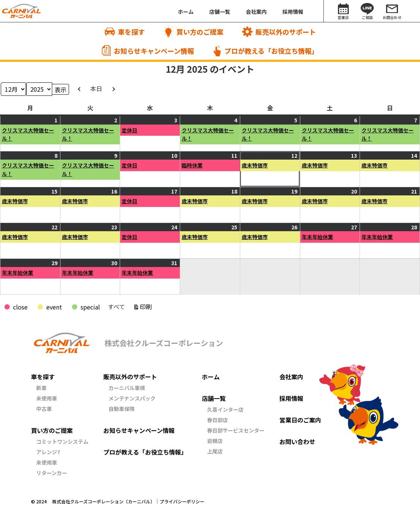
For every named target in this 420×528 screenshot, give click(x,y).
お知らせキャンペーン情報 (139, 430)
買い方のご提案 (52, 430)
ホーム (211, 377)
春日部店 (217, 420)
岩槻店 (215, 441)
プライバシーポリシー (182, 502)
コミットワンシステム (62, 441)
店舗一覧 (214, 398)
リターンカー (52, 473)
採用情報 (291, 398)
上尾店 (215, 451)
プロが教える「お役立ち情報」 (145, 452)
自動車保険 (122, 409)
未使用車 (47, 398)
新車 (41, 388)
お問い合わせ (297, 441)
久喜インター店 (225, 409)
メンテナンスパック (132, 398)
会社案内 (291, 377)
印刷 (147, 308)
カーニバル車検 (127, 388)
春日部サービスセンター (236, 430)
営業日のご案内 (300, 420)
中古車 (44, 409)
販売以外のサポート (130, 377)
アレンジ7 (48, 452)
